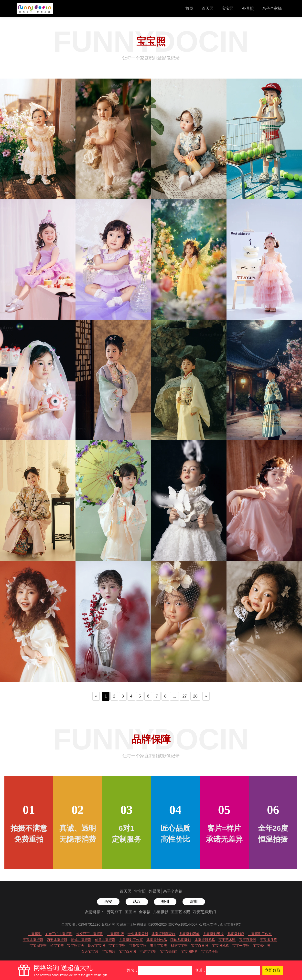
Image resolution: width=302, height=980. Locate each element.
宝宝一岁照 (241, 946)
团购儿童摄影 (181, 940)
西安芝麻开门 (204, 912)
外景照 (248, 8)
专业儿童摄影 (138, 934)
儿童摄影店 (115, 934)
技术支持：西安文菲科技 (222, 924)
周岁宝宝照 (97, 946)
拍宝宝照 (57, 946)
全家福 (145, 912)
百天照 (208, 8)
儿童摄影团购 (189, 934)
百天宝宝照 (90, 951)
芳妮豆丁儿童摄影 (90, 934)
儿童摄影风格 (205, 940)
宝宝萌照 (108, 951)
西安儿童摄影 (57, 940)
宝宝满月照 (268, 940)
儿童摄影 (161, 912)
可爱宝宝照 (138, 946)
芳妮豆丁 (115, 912)
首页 (189, 8)
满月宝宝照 (158, 946)
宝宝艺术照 (180, 912)
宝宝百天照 (248, 940)
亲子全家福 (272, 8)
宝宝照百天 (76, 946)
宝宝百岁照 (117, 946)
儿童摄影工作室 (260, 934)
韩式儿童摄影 (81, 940)
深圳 (194, 902)
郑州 (165, 902)
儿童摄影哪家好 (163, 934)
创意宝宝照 (179, 946)
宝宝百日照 (200, 946)
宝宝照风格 (220, 946)
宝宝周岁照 (38, 946)
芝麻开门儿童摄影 (59, 934)
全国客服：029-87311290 (81, 924)
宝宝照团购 (169, 951)
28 (195, 696)
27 (185, 696)
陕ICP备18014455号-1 (185, 924)
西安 (108, 902)
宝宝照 (228, 8)
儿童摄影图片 (213, 934)
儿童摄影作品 (157, 940)
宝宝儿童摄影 (33, 940)
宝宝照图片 (189, 951)
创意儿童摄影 (105, 940)
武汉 (137, 902)
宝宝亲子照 (210, 951)
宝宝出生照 (261, 946)
